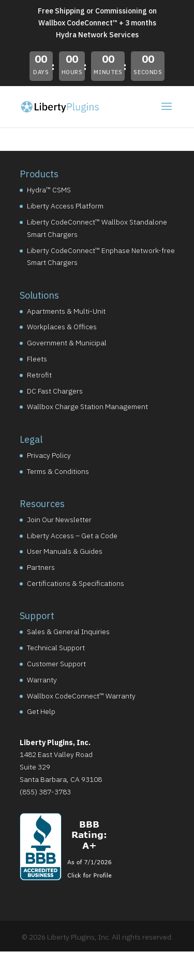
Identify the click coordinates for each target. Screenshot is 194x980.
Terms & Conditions (58, 471)
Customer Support (56, 664)
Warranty (42, 680)
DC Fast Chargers (55, 391)
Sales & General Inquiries (68, 632)
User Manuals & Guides (65, 551)
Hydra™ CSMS (49, 190)
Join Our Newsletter (59, 520)
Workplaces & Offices (62, 327)
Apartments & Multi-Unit (66, 311)
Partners (41, 567)
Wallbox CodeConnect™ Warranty (81, 696)
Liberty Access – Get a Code (72, 536)
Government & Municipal (67, 343)
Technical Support (56, 648)
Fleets (37, 359)
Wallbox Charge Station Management (87, 407)
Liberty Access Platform (65, 206)
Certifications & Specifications (76, 583)
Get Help (41, 711)
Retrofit (39, 375)
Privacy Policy (49, 455)
